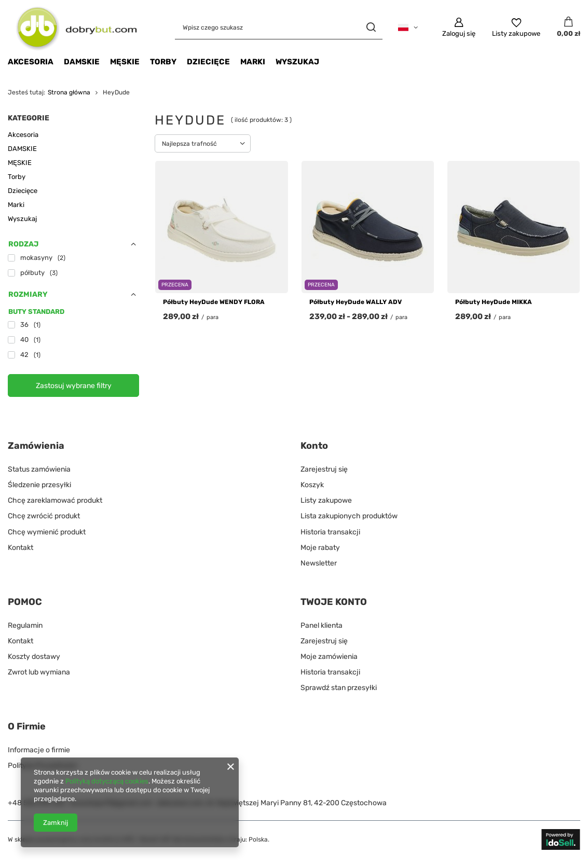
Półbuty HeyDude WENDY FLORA (214, 302)
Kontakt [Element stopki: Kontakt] (20, 548)
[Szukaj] (371, 27)
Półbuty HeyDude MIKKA (494, 302)
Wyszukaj (297, 62)
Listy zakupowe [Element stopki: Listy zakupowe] (326, 500)
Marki (253, 62)
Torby (163, 62)
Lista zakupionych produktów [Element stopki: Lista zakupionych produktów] (349, 516)
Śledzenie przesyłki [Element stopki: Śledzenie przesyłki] (39, 485)
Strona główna (69, 92)
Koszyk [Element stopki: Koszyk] (312, 485)
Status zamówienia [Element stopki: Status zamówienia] (39, 469)
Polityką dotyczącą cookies (107, 781)
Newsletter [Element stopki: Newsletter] (319, 563)
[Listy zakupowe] (516, 27)
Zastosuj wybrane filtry (74, 386)
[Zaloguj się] (459, 27)
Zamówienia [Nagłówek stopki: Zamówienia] (36, 446)
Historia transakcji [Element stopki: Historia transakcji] (330, 532)
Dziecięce (208, 62)
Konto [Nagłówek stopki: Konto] (314, 446)
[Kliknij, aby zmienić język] (408, 27)
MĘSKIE (125, 62)
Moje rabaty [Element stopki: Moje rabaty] (320, 548)
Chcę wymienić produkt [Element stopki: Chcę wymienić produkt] (47, 532)
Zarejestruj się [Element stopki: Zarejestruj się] (324, 469)
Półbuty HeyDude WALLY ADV (355, 302)
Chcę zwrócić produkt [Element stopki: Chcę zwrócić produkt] (44, 516)
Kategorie (29, 118)
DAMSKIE (82, 62)
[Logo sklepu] (73, 27)
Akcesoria (31, 62)
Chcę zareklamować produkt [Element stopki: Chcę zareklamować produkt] (55, 500)
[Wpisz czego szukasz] (279, 27)
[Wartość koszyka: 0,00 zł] (569, 27)
